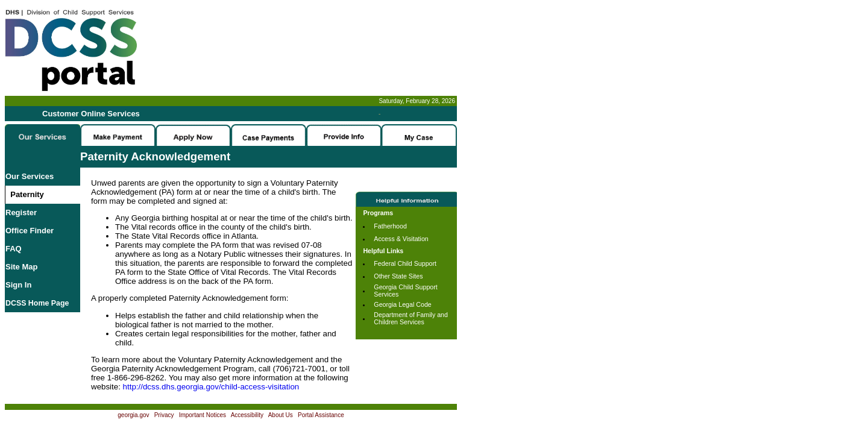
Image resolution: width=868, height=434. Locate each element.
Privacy (164, 415)
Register (21, 212)
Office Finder (30, 231)
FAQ (14, 249)
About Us (281, 415)
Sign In (18, 285)
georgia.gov (133, 415)
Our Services (30, 176)
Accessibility (247, 415)
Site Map (21, 267)
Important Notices (203, 415)
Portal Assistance (321, 415)
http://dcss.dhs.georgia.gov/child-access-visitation (211, 387)
